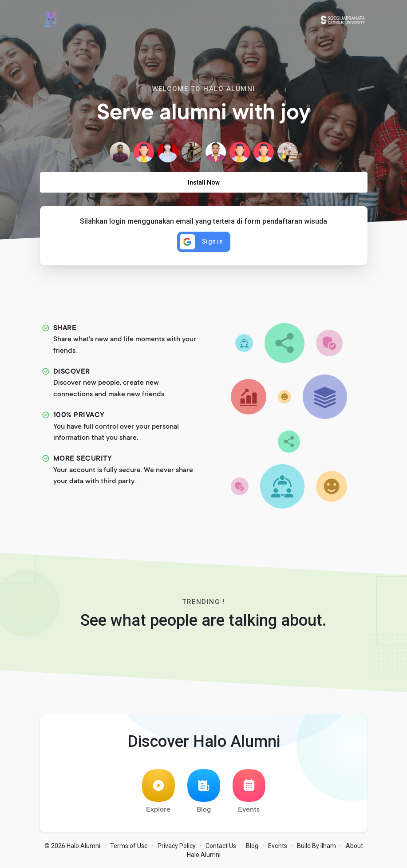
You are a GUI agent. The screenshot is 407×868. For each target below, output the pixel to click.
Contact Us (221, 846)
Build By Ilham (316, 846)
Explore (158, 791)
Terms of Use (129, 846)
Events (249, 791)
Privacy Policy (177, 846)
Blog (204, 791)
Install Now (204, 182)
